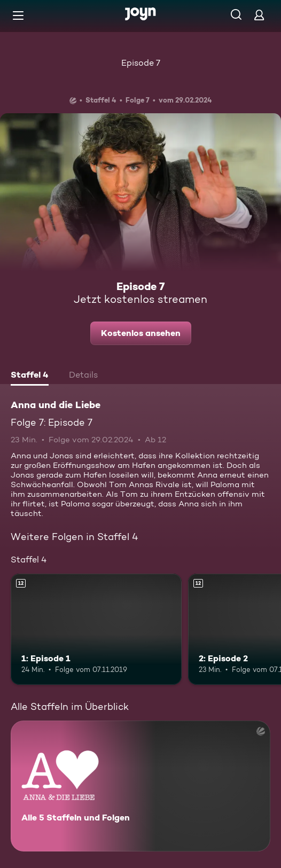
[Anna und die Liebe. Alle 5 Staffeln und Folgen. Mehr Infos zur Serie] (140, 786)
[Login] (259, 15)
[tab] (30, 376)
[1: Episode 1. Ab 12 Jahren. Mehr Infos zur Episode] (96, 629)
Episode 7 (141, 63)
